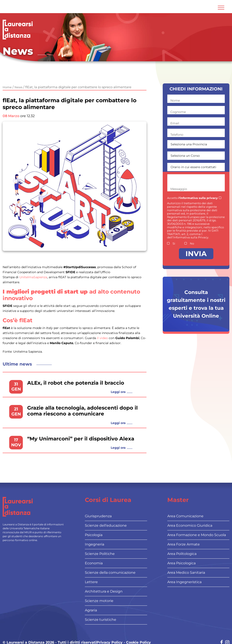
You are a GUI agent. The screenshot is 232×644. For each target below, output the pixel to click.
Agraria (91, 610)
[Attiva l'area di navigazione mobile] (221, 8)
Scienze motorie (99, 601)
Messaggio (179, 189)
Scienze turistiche (101, 620)
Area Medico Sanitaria (186, 573)
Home (7, 87)
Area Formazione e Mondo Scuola (197, 535)
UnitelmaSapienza (33, 277)
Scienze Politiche (100, 554)
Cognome (178, 112)
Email (175, 123)
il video (102, 338)
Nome (175, 100)
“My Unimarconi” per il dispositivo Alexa (81, 439)
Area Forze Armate (184, 544)
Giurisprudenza (98, 516)
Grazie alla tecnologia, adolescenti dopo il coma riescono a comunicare (82, 411)
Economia (94, 563)
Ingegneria (95, 544)
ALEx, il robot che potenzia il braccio (76, 383)
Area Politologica (182, 554)
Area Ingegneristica (184, 582)
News (18, 87)
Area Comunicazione (185, 516)
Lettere (91, 582)
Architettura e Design (104, 591)
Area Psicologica (181, 563)
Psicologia (94, 535)
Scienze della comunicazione (110, 573)
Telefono (177, 135)
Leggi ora (118, 392)
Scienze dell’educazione (106, 525)
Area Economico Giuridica (190, 525)
